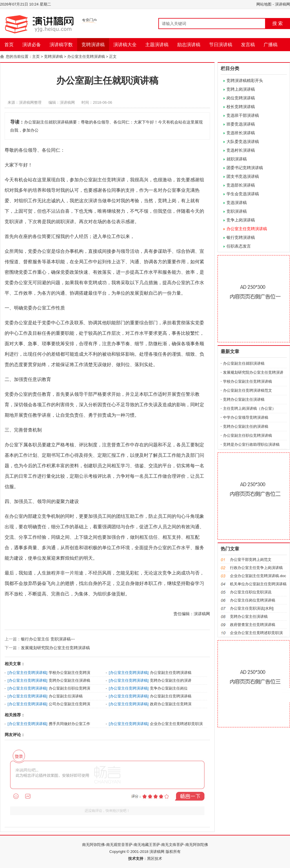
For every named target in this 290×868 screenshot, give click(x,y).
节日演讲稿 (221, 45)
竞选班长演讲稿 (241, 133)
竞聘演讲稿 (93, 45)
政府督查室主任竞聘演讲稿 (253, 625)
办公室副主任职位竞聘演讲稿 (248, 435)
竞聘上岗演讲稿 (241, 89)
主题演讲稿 (157, 45)
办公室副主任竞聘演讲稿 (171, 673)
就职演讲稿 (237, 159)
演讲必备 (32, 45)
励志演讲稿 (189, 45)
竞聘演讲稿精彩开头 (245, 80)
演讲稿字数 (61, 45)
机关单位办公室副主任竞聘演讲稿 (258, 584)
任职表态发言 (239, 246)
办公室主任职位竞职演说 (251, 592)
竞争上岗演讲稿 (241, 220)
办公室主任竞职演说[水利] (252, 608)
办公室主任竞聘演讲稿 (86, 57)
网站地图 (264, 4)
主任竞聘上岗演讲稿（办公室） (249, 408)
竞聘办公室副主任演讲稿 (69, 680)
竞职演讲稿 (237, 211)
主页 (36, 57)
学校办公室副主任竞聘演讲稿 (248, 381)
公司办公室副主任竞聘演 (69, 704)
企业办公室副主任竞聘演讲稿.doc (258, 576)
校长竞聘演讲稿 (241, 107)
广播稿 (271, 45)
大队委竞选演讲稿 (243, 142)
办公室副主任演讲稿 (66, 696)
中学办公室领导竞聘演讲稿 (246, 417)
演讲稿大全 (125, 45)
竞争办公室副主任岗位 (169, 688)
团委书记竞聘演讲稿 (245, 168)
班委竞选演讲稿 (241, 124)
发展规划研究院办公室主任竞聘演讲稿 (55, 648)
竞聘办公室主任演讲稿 (249, 616)
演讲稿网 (282, 4)
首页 (9, 45)
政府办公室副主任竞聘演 (171, 704)
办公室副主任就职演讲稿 (244, 363)
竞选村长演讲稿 (241, 150)
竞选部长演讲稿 (241, 185)
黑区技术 (155, 859)
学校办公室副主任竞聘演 (69, 673)
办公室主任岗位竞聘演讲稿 (253, 600)
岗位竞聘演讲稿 (241, 98)
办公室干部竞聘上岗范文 (251, 560)
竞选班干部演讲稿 (243, 115)
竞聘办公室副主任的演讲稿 (246, 426)
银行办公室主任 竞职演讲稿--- (48, 639)
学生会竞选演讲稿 (243, 194)
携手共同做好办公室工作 (69, 724)
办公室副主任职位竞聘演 (69, 688)
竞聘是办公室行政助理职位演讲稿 (251, 444)
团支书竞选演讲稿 (243, 176)
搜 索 (278, 23)
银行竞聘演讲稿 (241, 237)
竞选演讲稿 (237, 203)
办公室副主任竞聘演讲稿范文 (248, 390)
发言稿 (248, 45)
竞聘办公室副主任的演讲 (171, 680)
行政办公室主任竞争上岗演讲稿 (256, 568)
